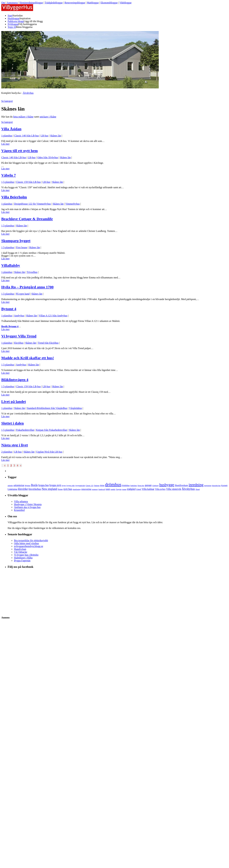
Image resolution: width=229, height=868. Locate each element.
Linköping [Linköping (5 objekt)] (12, 489)
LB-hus (45, 136)
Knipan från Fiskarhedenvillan (52, 430)
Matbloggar (93, 3)
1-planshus (7, 136)
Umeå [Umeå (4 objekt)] (139, 489)
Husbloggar (14, 18)
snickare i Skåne (48, 117)
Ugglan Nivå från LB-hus (49, 452)
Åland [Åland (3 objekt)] (198, 489)
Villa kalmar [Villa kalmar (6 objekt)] (148, 489)
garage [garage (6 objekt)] (148, 485)
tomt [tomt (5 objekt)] (108, 489)
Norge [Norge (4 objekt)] (60, 489)
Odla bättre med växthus (26, 543)
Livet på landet (14, 402)
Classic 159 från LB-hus (28, 182)
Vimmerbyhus (73, 204)
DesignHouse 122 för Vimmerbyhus (33, 204)
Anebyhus (19, 316)
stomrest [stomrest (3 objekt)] (95, 489)
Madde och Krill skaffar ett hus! (28, 358)
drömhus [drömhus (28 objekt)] (113, 484)
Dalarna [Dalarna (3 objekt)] (97, 486)
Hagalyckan (20, 549)
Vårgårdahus (75, 408)
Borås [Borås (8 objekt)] (34, 485)
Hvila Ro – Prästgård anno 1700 (27, 287)
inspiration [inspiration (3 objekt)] (208, 486)
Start (10, 16)
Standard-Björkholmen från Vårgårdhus (47, 408)
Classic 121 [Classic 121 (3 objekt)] (89, 486)
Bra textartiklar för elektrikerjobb (31, 540)
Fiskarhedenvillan (25, 430)
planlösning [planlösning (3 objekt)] (77, 489)
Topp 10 (12, 27)
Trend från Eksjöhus (48, 343)
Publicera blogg (16, 21)
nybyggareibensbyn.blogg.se (29, 546)
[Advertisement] (21, 717)
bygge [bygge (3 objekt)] (64, 486)
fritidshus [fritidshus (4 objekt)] (126, 485)
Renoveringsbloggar (75, 3)
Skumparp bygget (16, 241)
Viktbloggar (125, 3)
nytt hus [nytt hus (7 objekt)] (68, 489)
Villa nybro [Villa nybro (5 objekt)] (160, 489)
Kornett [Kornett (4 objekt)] (224, 485)
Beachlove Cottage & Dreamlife (27, 219)
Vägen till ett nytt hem (19, 151)
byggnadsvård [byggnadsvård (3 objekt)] (80, 486)
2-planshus (7, 452)
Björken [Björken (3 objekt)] (28, 486)
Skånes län (56, 136)
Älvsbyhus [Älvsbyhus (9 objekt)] (188, 489)
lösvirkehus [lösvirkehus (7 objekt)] (35, 489)
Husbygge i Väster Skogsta (28, 504)
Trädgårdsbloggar (54, 3)
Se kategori (7, 101)
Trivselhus (32, 272)
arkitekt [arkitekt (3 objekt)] (10, 486)
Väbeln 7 (9, 175)
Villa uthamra (21, 501)
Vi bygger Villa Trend (19, 336)
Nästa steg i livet (15, 445)
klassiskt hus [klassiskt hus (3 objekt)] (216, 486)
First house (22, 247)
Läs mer (5, 144)
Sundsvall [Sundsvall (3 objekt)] (102, 489)
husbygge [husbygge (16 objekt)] (167, 485)
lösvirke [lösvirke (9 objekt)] (23, 489)
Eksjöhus (19, 343)
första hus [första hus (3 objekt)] (141, 486)
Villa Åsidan (11, 129)
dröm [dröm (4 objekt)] (102, 485)
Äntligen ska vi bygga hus (27, 507)
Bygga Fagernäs (22, 561)
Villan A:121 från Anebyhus (53, 316)
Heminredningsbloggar (31, 3)
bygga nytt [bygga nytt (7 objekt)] (55, 485)
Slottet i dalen (12, 423)
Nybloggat (13, 24)
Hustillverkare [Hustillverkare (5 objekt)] (181, 485)
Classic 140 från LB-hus (27, 136)
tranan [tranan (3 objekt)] (124, 489)
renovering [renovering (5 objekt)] (86, 489)
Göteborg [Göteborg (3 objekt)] (156, 486)
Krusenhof (19, 510)
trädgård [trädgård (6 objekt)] (131, 489)
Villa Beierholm (14, 197)
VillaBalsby (11, 265)
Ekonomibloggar (109, 3)
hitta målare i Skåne (23, 117)
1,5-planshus (8, 182)
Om (3, 3)
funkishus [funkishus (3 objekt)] (134, 486)
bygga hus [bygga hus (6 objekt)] (44, 485)
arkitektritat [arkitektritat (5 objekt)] (19, 485)
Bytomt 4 (9, 309)
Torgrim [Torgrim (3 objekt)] (119, 489)
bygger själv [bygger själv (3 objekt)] (71, 486)
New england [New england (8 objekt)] (49, 489)
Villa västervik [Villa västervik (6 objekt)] (174, 489)
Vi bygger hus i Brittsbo (26, 555)
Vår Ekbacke (21, 552)
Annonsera (12, 3)
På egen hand (23, 294)
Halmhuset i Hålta (23, 558)
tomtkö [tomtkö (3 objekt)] (113, 489)
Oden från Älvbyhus (48, 157)
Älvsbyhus (28, 93)
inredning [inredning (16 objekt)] (196, 485)
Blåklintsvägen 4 (15, 380)
